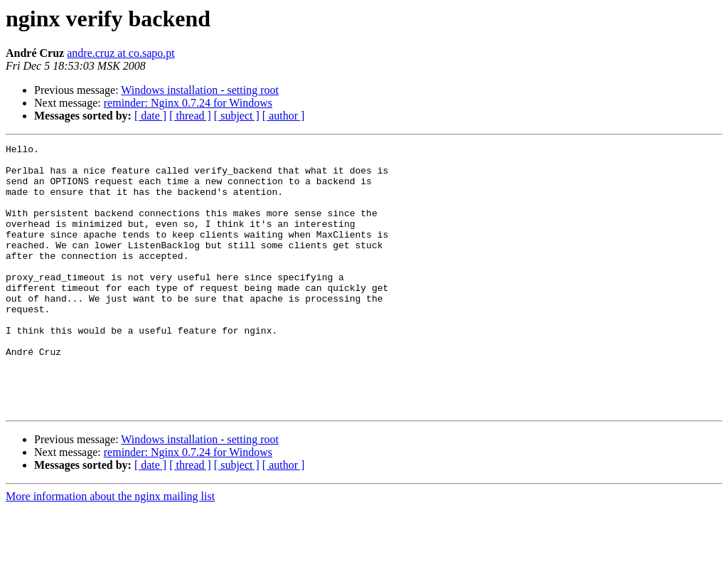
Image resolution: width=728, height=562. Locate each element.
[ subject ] (237, 116)
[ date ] (150, 116)
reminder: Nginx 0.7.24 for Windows (188, 103)
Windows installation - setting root (200, 90)
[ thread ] (190, 116)
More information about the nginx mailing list (110, 550)
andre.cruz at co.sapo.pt (121, 53)
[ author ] (284, 116)
